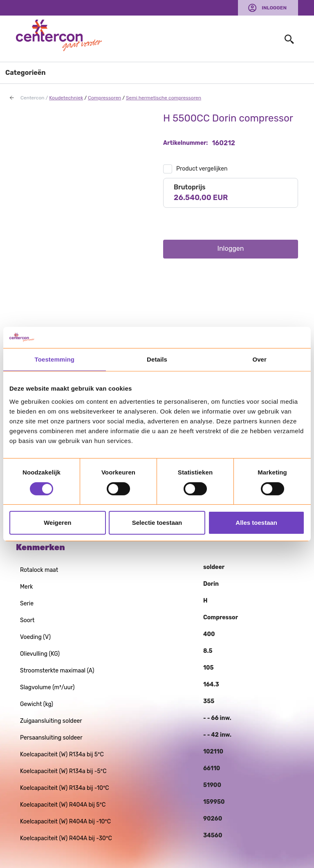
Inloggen (274, 8)
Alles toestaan (256, 523)
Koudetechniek (66, 98)
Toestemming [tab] (55, 359)
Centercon (33, 98)
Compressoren (104, 98)
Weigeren (57, 523)
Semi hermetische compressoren (164, 98)
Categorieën (26, 73)
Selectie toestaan (157, 523)
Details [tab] (157, 359)
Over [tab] (259, 359)
